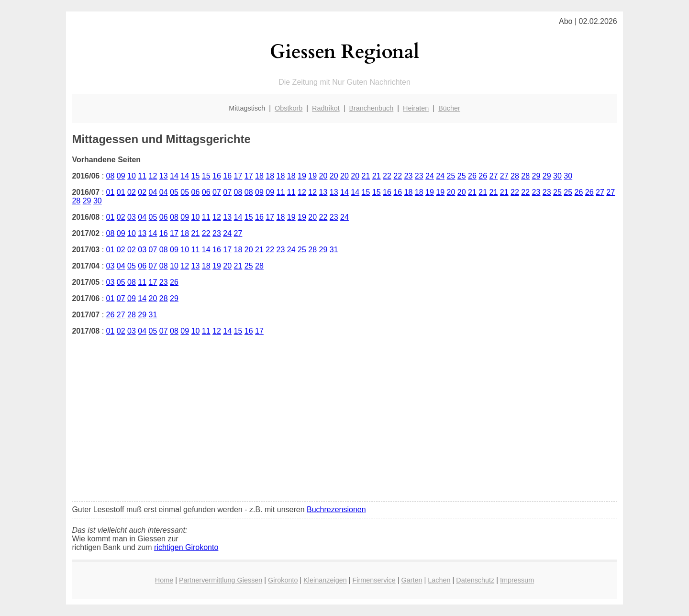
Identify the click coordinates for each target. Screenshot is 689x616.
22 (387, 176)
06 (196, 192)
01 (111, 192)
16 (217, 176)
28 (515, 176)
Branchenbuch (371, 108)
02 (132, 192)
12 (153, 176)
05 (174, 192)
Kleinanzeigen (325, 580)
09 (121, 176)
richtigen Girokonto (186, 547)
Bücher (449, 108)
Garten (412, 580)
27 (494, 176)
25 (451, 176)
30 (557, 176)
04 (153, 192)
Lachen (439, 580)
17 (238, 176)
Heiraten (416, 108)
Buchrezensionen (336, 510)
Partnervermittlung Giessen (221, 580)
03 (132, 217)
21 (366, 176)
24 (430, 176)
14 (174, 176)
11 (142, 176)
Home (164, 580)
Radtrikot (326, 108)
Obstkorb (289, 108)
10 (132, 176)
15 (196, 176)
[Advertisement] (345, 426)
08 (111, 176)
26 (472, 176)
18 (259, 176)
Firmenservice (374, 580)
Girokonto (283, 580)
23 (409, 176)
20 (323, 176)
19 (302, 176)
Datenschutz (475, 580)
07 (217, 192)
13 (164, 176)
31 (334, 250)
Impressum (517, 580)
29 (536, 176)
